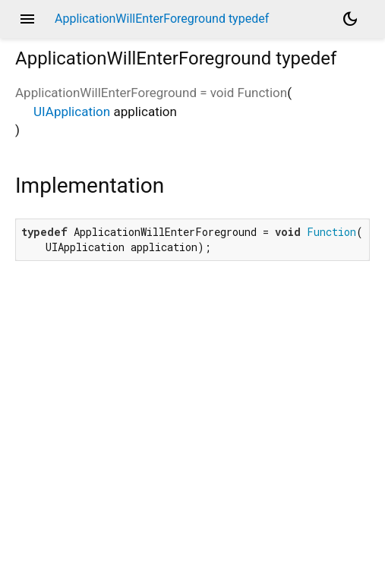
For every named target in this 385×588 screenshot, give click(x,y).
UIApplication (72, 112)
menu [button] (27, 19)
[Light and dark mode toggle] (350, 19)
